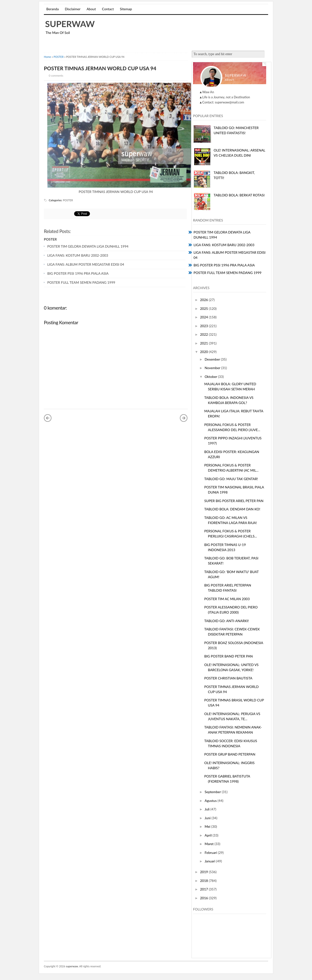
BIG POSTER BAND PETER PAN (229, 656)
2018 (205, 881)
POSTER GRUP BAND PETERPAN (230, 754)
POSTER (59, 57)
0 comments (56, 76)
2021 (205, 343)
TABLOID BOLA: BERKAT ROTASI (239, 195)
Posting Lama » (184, 418)
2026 (205, 300)
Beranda (53, 9)
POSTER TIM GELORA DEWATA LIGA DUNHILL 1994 (88, 246)
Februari (211, 853)
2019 (205, 872)
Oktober (211, 377)
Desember (213, 359)
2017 (205, 889)
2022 (205, 334)
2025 (205, 308)
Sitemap (126, 9)
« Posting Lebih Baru (48, 418)
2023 (205, 326)
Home (47, 57)
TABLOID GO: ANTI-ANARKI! (227, 621)
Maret (210, 844)
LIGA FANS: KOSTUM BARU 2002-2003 (78, 255)
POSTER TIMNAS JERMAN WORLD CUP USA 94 (100, 68)
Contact (108, 9)
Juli (207, 809)
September (213, 792)
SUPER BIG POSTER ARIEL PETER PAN (234, 501)
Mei (208, 826)
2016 (205, 898)
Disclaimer (73, 9)
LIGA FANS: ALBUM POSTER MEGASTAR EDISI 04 (86, 264)
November (213, 368)
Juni (208, 818)
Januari (210, 861)
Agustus (211, 801)
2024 (205, 317)
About (91, 9)
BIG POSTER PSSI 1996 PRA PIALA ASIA (78, 273)
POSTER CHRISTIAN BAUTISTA (228, 678)
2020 (205, 352)
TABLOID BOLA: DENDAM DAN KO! (232, 509)
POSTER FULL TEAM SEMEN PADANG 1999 (81, 282)
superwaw (70, 24)
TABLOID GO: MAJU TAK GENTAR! (231, 479)
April (209, 835)
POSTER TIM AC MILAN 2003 (227, 599)
